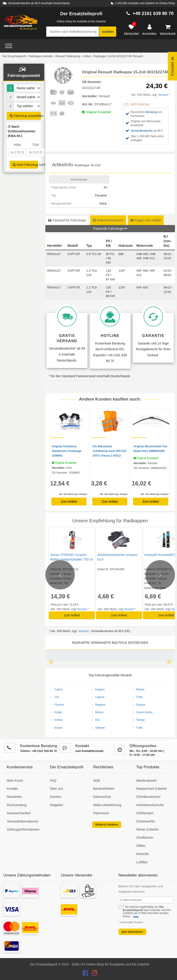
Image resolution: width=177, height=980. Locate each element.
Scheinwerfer (146, 821)
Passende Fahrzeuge (110, 229)
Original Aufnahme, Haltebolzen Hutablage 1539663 (67, 451)
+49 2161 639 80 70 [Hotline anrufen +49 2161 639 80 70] (153, 13)
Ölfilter (141, 846)
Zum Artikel (69, 502)
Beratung (151, 112)
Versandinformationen (23, 821)
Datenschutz (102, 797)
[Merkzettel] (132, 30)
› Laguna (98, 697)
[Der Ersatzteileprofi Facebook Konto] (86, 974)
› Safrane (99, 728)
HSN (17, 145)
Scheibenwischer (148, 797)
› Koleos (57, 720)
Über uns (57, 789)
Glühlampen (145, 813)
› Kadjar (57, 712)
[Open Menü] (9, 46)
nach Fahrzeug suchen (25, 165)
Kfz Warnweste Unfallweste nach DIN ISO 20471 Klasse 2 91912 (110, 451)
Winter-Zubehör (147, 829)
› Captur (57, 689)
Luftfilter (142, 862)
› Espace (139, 705)
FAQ (53, 781)
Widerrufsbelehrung (107, 805)
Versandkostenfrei (142, 131)
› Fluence (58, 705)
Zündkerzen (145, 837)
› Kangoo (98, 689)
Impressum (101, 813)
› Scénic (57, 728)
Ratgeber (57, 805)
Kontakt (12, 789)
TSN (36, 145)
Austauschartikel (19, 813)
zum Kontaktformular (89, 751)
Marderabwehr (147, 781)
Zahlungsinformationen (23, 829)
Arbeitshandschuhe (150, 805)
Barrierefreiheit (104, 789)
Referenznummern (108, 220)
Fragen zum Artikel (146, 220)
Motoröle (142, 854)
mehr (136, 916)
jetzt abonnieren (132, 932)
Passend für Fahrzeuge (67, 220)
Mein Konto (15, 781)
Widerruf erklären (107, 824)
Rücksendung (17, 805)
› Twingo (139, 720)
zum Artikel (72, 615)
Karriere (56, 797)
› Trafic (138, 697)
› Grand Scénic (143, 712)
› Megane (99, 705)
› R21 (96, 720)
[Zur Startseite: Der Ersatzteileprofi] (21, 23)
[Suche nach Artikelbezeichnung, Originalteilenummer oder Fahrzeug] (73, 32)
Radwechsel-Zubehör (152, 789)
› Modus (98, 712)
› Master (139, 689)
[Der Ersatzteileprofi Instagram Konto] (93, 974)
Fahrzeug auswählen (25, 116)
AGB (97, 781)
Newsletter (15, 797)
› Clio (55, 697)
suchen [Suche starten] (108, 32)
